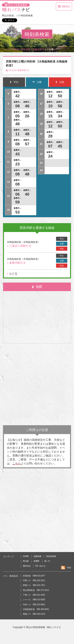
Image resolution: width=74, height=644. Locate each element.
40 (27, 194)
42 (17, 96)
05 (17, 116)
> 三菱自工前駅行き (19, 246)
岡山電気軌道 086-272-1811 (36, 590)
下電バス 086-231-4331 (34, 595)
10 (50, 106)
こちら (17, 463)
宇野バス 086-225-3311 (34, 580)
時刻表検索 (51, 556)
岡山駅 (26, 561)
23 (17, 164)
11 (17, 134)
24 (50, 156)
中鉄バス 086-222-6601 (34, 605)
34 (60, 116)
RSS (69, 568)
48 (17, 124)
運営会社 (27, 566)
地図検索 (37, 556)
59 (17, 202)
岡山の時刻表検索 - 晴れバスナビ (44, 627)
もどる (12, 274)
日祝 (62, 249)
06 (17, 194)
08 (17, 106)
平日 (62, 239)
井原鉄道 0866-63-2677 (34, 576)
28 (50, 136)
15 (50, 116)
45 (60, 146)
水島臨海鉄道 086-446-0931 (36, 609)
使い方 (47, 561)
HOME (26, 556)
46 (27, 106)
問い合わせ (40, 566)
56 (60, 106)
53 (17, 212)
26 (27, 116)
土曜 (62, 244)
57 (27, 144)
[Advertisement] (37, 384)
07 (50, 146)
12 (50, 96)
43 (17, 154)
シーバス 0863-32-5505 (34, 600)
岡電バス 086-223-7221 (34, 585)
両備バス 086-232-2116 (34, 614)
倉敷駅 (37, 561)
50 (60, 96)
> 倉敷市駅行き (16, 263)
